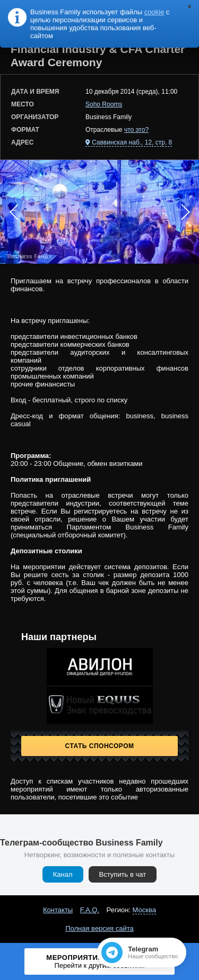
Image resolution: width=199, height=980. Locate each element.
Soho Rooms (104, 104)
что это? (136, 130)
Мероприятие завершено (100, 961)
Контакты (58, 910)
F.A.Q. (90, 910)
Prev (14, 212)
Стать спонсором (100, 746)
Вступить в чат (123, 874)
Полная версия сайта (99, 928)
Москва (144, 910)
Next (185, 212)
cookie (154, 12)
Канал (63, 874)
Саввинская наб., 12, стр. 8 (132, 142)
